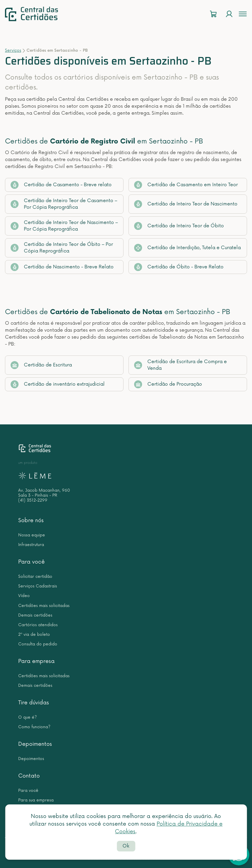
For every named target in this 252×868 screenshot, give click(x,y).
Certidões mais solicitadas (44, 606)
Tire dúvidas (34, 703)
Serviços (13, 51)
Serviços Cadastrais (38, 586)
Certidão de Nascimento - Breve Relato (62, 267)
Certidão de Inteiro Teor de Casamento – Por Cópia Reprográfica (64, 204)
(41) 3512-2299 (33, 500)
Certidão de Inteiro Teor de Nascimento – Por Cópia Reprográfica (64, 226)
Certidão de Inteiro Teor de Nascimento (186, 204)
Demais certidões (35, 615)
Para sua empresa (36, 800)
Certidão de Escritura (41, 365)
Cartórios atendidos (38, 625)
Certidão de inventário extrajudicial (58, 384)
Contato (29, 776)
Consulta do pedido (38, 644)
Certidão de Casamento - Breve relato (61, 185)
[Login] (229, 14)
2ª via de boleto (34, 635)
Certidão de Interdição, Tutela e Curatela (187, 248)
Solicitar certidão (35, 577)
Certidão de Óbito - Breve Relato (179, 267)
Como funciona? (34, 727)
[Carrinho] (213, 14)
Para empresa (36, 661)
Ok (126, 846)
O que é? (27, 717)
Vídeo (24, 596)
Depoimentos (35, 744)
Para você (31, 562)
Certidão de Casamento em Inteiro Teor (186, 185)
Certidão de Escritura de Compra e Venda (180, 365)
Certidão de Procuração (168, 384)
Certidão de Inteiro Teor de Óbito (179, 226)
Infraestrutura (31, 545)
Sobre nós (31, 520)
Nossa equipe (32, 535)
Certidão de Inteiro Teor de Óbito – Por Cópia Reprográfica (62, 248)
